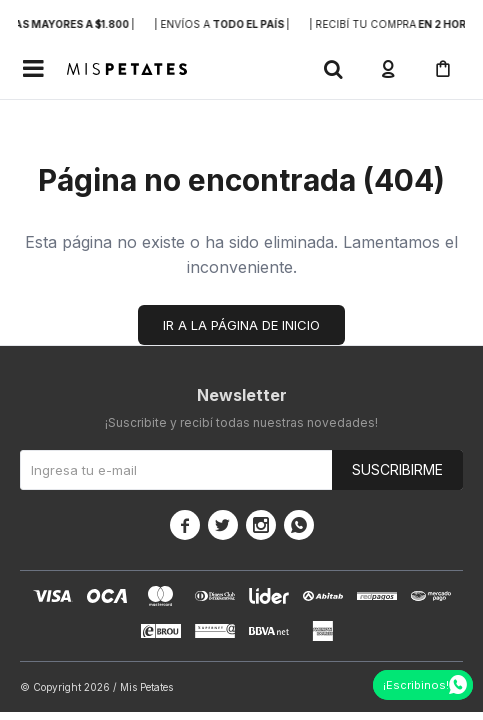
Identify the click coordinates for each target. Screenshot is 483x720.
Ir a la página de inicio (241, 325)
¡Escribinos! (416, 685)
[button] (333, 69)
